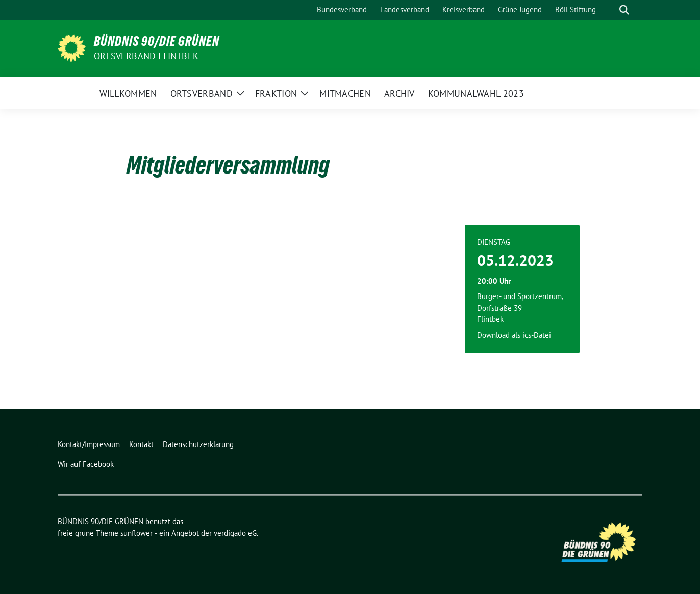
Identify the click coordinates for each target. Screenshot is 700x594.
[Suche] (610, 10)
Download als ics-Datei (514, 335)
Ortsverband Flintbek (146, 56)
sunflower (136, 533)
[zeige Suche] (624, 10)
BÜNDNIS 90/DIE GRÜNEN (157, 41)
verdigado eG (235, 533)
